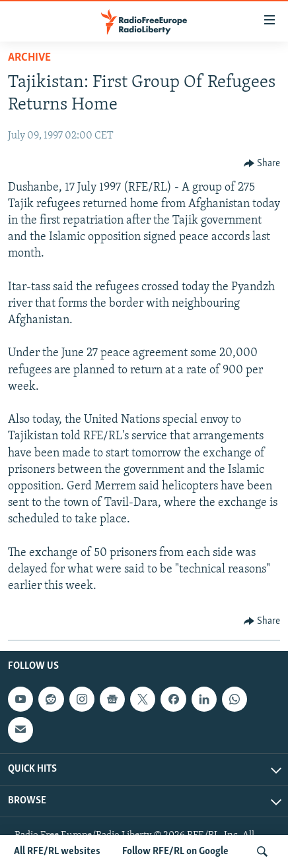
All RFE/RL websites (57, 852)
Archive (29, 58)
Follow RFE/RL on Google (175, 852)
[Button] (262, 164)
